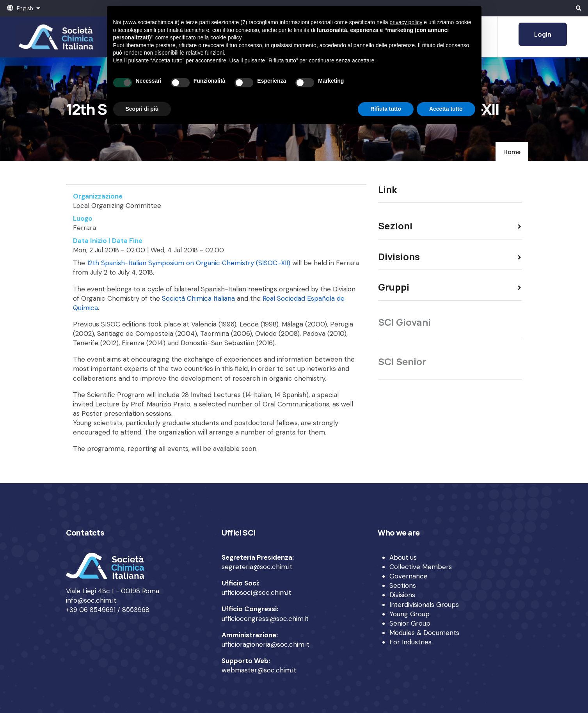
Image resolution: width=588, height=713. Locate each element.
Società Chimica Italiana (198, 298)
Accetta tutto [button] (446, 109)
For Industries (410, 642)
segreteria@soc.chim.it (257, 567)
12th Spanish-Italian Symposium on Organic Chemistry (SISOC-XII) (189, 263)
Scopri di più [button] (142, 109)
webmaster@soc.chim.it (259, 670)
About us (403, 557)
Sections (403, 585)
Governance (409, 576)
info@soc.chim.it (91, 600)
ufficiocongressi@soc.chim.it (265, 619)
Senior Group (410, 623)
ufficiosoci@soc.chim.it (256, 592)
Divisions (402, 595)
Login (543, 34)
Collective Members (421, 567)
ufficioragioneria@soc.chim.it (266, 644)
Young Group (409, 614)
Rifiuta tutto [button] (386, 109)
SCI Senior (402, 361)
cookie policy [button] (226, 37)
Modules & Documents (424, 633)
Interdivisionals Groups (424, 605)
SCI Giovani (404, 322)
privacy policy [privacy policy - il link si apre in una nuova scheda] (406, 22)
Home (512, 152)
